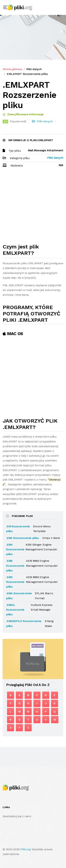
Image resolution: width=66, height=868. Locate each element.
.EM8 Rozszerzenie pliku (15, 566)
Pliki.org (26, 849)
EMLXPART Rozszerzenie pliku (27, 74)
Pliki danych (34, 69)
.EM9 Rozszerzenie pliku (15, 582)
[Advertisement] (33, 207)
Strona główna (12, 69)
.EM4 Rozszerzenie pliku (15, 549)
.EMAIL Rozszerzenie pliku (15, 610)
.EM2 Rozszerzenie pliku (22, 538)
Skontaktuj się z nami (17, 816)
